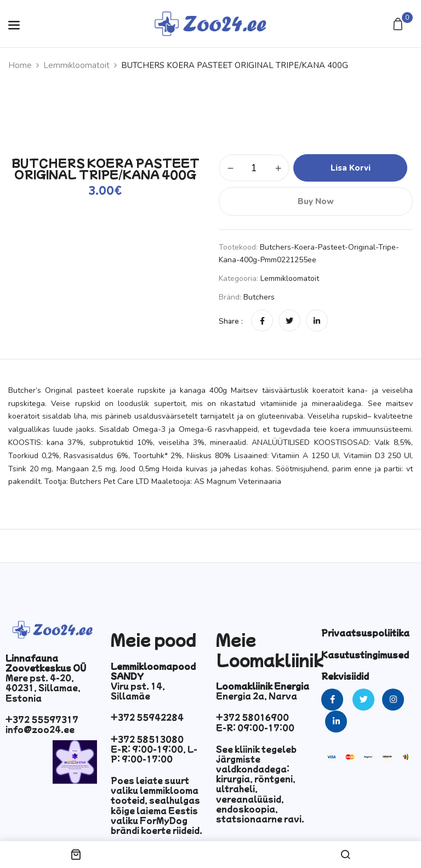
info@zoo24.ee (40, 729)
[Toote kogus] (254, 168)
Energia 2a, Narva (257, 696)
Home (20, 65)
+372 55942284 (147, 717)
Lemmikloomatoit (76, 65)
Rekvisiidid (345, 676)
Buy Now (316, 201)
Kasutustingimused (365, 655)
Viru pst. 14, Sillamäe (138, 691)
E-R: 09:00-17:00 (255, 728)
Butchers (259, 297)
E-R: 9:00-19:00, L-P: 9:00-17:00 (154, 754)
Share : (231, 321)
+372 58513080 (147, 739)
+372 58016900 (252, 717)
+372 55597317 (42, 719)
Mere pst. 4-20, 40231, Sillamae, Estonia (43, 687)
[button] (399, 25)
